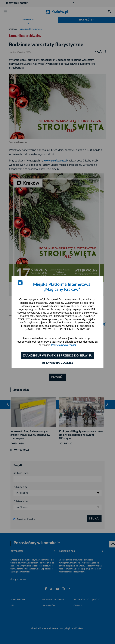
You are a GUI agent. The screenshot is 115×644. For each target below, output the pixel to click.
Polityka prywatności (63, 345)
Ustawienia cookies (58, 363)
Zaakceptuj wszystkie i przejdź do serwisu (58, 356)
